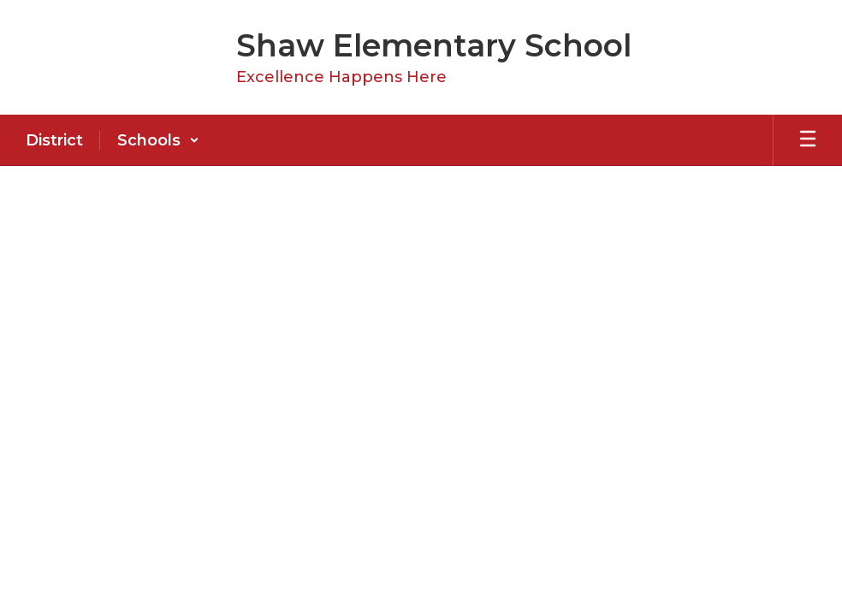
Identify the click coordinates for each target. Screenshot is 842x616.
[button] (158, 140)
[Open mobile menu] (808, 140)
